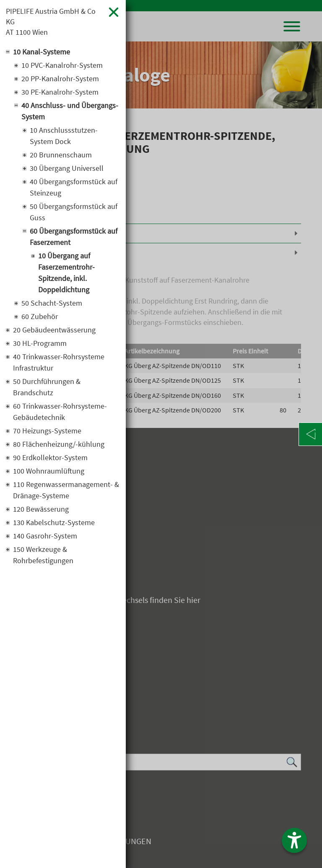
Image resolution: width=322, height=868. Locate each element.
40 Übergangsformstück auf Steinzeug (74, 187)
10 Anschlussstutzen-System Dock (64, 136)
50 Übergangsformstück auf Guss (74, 212)
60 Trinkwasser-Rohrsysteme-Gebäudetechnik (60, 412)
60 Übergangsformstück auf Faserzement (74, 237)
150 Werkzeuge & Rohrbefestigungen (43, 555)
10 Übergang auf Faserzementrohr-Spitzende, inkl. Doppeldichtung (66, 273)
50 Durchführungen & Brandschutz (47, 387)
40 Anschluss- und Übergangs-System (70, 111)
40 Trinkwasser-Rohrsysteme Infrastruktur (59, 362)
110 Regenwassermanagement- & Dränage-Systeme (66, 490)
